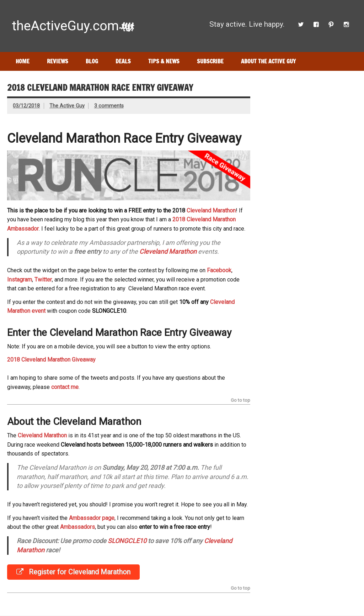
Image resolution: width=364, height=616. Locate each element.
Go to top (240, 401)
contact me (65, 387)
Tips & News (164, 61)
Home (23, 61)
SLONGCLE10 (127, 541)
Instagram (20, 280)
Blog (92, 61)
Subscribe (210, 61)
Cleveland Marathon (211, 210)
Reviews (58, 61)
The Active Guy (67, 106)
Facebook (219, 270)
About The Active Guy (268, 61)
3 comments (109, 106)
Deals (123, 61)
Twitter (43, 280)
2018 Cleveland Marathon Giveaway (51, 360)
